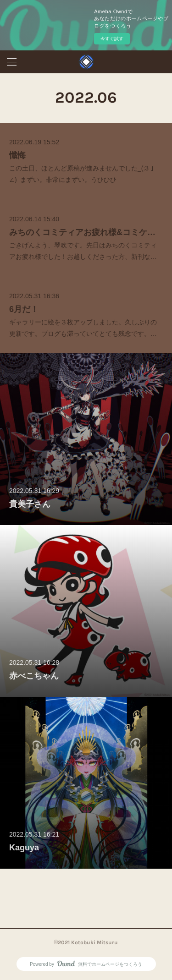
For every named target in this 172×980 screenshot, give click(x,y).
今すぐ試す (112, 39)
